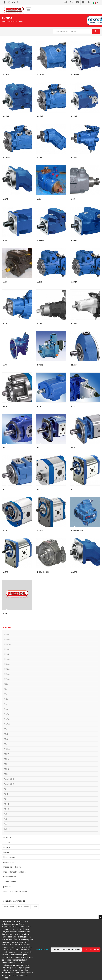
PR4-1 (6, 406)
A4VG (40, 282)
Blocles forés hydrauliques (15, 872)
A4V (5, 282)
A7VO (6, 323)
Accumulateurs (10, 882)
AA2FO (74, 572)
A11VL (40, 116)
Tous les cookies (91, 949)
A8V (5, 365)
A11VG (6, 116)
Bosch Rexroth (9, 907)
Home (4, 22)
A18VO (74, 323)
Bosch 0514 (43, 572)
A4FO (6, 240)
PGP (73, 448)
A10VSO (75, 75)
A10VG (6, 75)
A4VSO (40, 240)
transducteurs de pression (15, 892)
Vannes (7, 842)
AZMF (40, 530)
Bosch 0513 (77, 530)
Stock (11, 22)
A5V (5, 613)
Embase (7, 847)
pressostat (8, 887)
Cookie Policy (42, 950)
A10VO (40, 75)
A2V (39, 199)
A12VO (6, 157)
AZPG (6, 530)
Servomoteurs (10, 877)
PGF (39, 448)
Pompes (19, 22)
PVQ (5, 489)
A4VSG (74, 240)
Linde (35, 907)
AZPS (6, 572)
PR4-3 (74, 365)
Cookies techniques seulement (66, 949)
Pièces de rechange (12, 867)
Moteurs (7, 837)
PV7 (73, 406)
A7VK (40, 323)
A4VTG (74, 282)
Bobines (7, 852)
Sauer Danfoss (24, 907)
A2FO (6, 199)
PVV (39, 406)
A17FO (40, 157)
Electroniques (9, 857)
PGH (5, 448)
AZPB (40, 489)
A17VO (74, 157)
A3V (73, 199)
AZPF (74, 489)
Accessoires (9, 862)
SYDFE (40, 365)
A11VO (74, 116)
